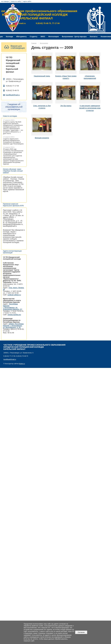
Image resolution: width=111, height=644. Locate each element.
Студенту (34, 37)
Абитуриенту (21, 37)
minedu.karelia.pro (14, 315)
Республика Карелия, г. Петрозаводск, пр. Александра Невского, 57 (12, 307)
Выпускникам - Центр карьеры (74, 37)
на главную (5, 1)
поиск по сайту (16, 1)
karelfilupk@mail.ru (13, 95)
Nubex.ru (22, 364)
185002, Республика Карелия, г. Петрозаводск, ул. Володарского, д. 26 (13, 326)
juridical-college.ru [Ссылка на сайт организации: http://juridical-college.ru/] (14, 295)
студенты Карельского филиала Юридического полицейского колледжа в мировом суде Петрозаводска (13, 141)
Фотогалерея (54, 37)
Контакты (94, 37)
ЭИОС (43, 37)
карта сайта (27, 1)
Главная (34, 43)
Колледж (9, 37)
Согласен (81, 632)
